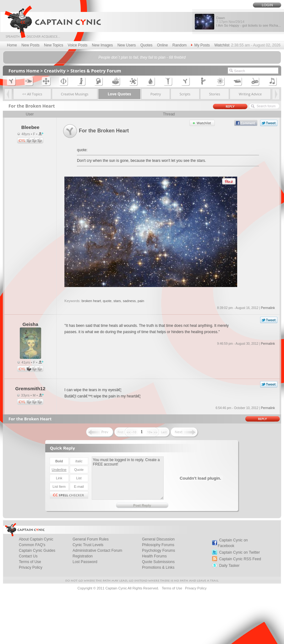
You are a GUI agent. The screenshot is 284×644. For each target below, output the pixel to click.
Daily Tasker (229, 566)
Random (180, 45)
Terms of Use (30, 562)
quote (107, 301)
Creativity (55, 71)
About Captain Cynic (36, 539)
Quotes (147, 45)
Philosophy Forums (158, 545)
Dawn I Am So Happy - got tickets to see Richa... (248, 22)
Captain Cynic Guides (37, 551)
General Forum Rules (91, 539)
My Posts (200, 45)
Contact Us (28, 556)
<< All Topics (32, 94)
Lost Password (85, 562)
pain (141, 301)
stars (117, 301)
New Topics (54, 45)
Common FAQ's (32, 545)
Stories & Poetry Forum (96, 71)
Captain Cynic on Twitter (239, 552)
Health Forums (154, 556)
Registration (83, 556)
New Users (127, 45)
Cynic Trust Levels (88, 545)
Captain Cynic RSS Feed (240, 559)
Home (12, 45)
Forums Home (24, 71)
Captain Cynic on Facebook (233, 543)
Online (163, 45)
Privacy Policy (31, 567)
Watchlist (222, 45)
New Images (103, 45)
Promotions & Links (158, 567)
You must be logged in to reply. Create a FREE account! (128, 478)
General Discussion (158, 539)
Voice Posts (78, 45)
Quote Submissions (158, 562)
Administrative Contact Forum (97, 551)
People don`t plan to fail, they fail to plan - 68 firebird (142, 57)
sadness (129, 301)
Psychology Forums (158, 551)
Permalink (268, 308)
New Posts (30, 45)
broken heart (91, 301)
